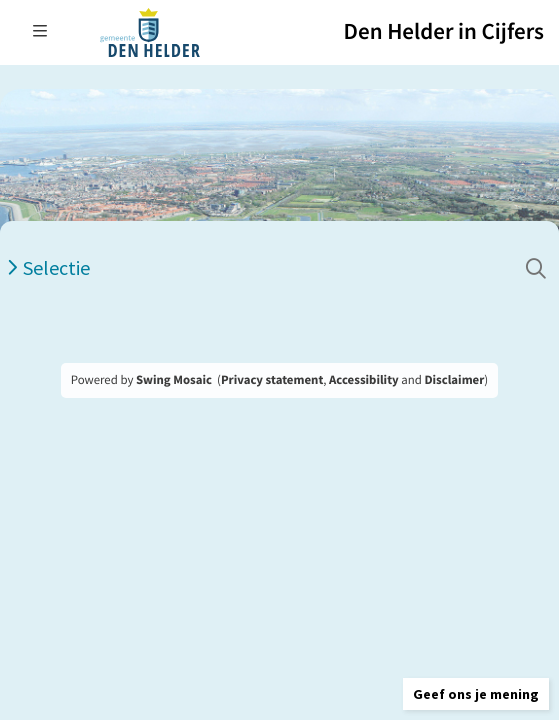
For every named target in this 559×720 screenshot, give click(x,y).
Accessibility (364, 380)
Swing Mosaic (174, 380)
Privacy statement (272, 380)
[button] (476, 694)
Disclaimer (454, 380)
